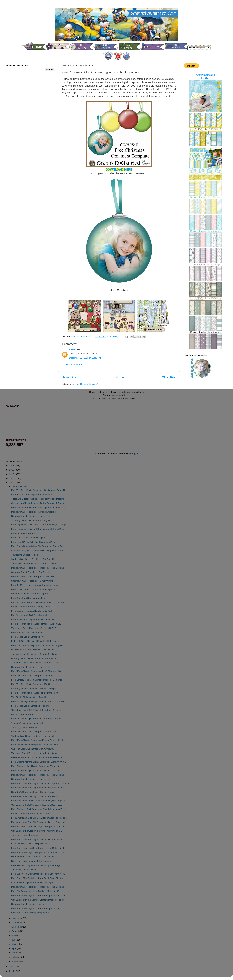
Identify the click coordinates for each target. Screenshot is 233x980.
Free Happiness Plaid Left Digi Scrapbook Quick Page (38, 529)
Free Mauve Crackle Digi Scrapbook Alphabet (34, 589)
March (15, 953)
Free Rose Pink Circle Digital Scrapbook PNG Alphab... (38, 602)
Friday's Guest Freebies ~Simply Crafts (31, 607)
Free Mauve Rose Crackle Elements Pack (32, 611)
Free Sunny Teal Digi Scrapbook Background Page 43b (38, 896)
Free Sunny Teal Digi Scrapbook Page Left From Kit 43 (38, 874)
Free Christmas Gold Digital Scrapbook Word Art (35, 766)
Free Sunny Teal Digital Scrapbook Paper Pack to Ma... (38, 852)
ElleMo (73, 349)
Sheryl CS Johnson (82, 336)
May (14, 944)
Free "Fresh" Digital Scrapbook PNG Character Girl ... (38, 671)
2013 (12, 483)
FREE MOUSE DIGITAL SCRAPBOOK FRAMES (35, 641)
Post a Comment (74, 364)
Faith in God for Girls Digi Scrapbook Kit (31, 913)
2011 (12, 971)
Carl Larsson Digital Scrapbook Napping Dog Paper (37, 805)
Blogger (134, 453)
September (18, 927)
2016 (12, 470)
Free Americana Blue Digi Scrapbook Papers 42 (35, 796)
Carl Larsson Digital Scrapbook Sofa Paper (32, 883)
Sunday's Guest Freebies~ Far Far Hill (30, 904)
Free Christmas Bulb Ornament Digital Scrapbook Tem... (39, 508)
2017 (12, 465)
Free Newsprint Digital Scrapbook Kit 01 (31, 844)
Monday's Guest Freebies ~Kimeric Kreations (34, 512)
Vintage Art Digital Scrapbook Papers (30, 594)
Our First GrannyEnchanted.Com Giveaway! (33, 749)
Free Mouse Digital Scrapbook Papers (30, 706)
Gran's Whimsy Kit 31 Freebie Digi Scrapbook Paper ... (38, 551)
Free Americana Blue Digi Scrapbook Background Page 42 (40, 783)
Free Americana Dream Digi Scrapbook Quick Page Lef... (39, 801)
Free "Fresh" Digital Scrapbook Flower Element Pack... (38, 740)
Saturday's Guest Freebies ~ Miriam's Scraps (33, 689)
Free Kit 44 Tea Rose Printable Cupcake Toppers (35, 585)
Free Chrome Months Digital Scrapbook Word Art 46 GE (39, 762)
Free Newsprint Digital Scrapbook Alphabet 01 (34, 676)
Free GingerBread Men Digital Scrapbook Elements (37, 680)
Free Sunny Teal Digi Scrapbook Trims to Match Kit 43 (38, 848)
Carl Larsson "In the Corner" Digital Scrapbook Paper (37, 900)
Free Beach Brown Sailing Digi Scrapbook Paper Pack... (39, 546)
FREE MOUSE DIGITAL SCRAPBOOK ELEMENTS (37, 758)
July (14, 935)
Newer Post (70, 377)
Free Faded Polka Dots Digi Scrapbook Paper (34, 542)
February (17, 957)
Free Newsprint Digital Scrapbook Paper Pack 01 (35, 732)
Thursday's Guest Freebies (25, 555)
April (14, 948)
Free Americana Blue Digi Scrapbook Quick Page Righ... (39, 818)
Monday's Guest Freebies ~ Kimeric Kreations (34, 658)
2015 (12, 474)
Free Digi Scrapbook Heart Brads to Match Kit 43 (35, 891)
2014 (12, 478)
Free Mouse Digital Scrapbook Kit (28, 637)
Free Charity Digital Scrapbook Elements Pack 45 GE (38, 702)
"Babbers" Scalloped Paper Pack (27, 723)
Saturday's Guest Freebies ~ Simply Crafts (32, 581)
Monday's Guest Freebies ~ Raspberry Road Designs (38, 568)
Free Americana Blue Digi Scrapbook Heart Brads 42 (37, 839)
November (17, 918)
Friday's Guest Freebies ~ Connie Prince (31, 814)
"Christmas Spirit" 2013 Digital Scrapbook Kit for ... (36, 663)
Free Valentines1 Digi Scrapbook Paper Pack (33, 620)
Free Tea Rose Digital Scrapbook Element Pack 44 (36, 719)
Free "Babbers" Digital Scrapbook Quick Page (34, 577)
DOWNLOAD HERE (119, 170)
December (17, 486)
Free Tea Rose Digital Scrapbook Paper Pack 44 (35, 771)
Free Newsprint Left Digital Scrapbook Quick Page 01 (38, 645)
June (15, 940)
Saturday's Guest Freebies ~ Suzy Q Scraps (33, 520)
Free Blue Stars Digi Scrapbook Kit (28, 598)
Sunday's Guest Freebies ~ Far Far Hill (30, 516)
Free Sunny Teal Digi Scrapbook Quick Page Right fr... (38, 878)
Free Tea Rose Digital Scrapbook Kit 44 (31, 684)
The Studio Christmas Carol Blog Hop (30, 697)
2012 (12, 967)
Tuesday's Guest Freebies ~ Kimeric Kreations (34, 564)
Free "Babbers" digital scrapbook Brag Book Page (36, 865)
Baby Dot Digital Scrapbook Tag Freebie (31, 861)
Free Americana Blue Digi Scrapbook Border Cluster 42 (38, 788)
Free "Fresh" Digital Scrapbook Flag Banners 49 (35, 693)
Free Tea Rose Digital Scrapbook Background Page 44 (38, 490)
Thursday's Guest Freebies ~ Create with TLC (34, 628)
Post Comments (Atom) (87, 384)
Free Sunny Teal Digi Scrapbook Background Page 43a (38, 908)
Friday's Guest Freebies (23, 533)
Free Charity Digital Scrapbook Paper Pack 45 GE (36, 745)
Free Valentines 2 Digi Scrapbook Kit (29, 615)
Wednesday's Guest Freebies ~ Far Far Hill (33, 559)
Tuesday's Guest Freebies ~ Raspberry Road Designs (38, 499)
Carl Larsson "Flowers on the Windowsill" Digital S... (37, 831)
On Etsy (205, 78)
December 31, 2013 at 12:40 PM (85, 358)
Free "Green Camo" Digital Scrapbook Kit (32, 495)
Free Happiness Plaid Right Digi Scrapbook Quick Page (39, 525)
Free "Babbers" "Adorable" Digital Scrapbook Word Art (38, 827)
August (16, 931)
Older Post (169, 377)
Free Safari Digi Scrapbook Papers (28, 538)
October (16, 922)
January (16, 961)
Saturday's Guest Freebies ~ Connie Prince (33, 792)
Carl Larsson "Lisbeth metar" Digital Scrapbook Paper (38, 503)
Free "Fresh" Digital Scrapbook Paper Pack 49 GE (36, 624)
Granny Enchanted (206, 75)
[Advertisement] (19, 128)
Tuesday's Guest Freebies (24, 870)
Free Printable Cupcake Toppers (27, 633)
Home (120, 377)
